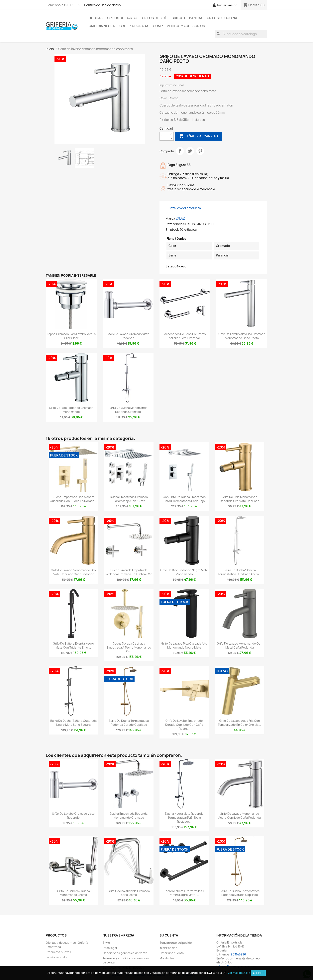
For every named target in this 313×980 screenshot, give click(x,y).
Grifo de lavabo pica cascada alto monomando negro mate (184, 645)
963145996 (71, 5)
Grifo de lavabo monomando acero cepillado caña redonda (240, 816)
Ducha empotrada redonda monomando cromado (129, 816)
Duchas (96, 18)
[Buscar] (241, 34)
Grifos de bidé (154, 18)
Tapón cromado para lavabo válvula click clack (71, 336)
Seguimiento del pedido (176, 943)
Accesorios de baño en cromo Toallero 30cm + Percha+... (185, 336)
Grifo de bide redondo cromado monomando (71, 410)
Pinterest (200, 151)
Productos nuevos (58, 952)
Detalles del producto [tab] (185, 208)
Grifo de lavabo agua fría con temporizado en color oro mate (240, 723)
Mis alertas (167, 958)
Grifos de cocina (222, 18)
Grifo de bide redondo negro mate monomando (184, 572)
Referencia (174, 224)
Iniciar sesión (168, 948)
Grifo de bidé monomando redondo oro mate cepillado (240, 499)
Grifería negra (102, 26)
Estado (171, 266)
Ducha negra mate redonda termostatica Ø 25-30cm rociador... (184, 818)
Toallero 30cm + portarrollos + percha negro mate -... (184, 893)
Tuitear (190, 151)
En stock (172, 230)
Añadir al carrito (199, 136)
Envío (106, 943)
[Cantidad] (164, 136)
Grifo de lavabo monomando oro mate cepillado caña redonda (73, 572)
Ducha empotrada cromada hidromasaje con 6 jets (129, 499)
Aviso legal (110, 948)
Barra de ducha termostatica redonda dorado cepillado (129, 723)
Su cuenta (169, 935)
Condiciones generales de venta (125, 953)
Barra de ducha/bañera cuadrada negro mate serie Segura (73, 723)
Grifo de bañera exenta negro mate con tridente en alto (73, 645)
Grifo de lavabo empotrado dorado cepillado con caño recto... (184, 725)
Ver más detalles (239, 973)
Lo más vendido (56, 957)
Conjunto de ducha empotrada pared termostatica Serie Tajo (184, 499)
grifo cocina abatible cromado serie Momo (129, 893)
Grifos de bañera (187, 18)
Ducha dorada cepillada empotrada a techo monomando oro (129, 647)
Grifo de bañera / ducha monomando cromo (73, 893)
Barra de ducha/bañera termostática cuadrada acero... (240, 572)
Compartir (180, 151)
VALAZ (180, 218)
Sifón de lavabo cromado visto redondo (128, 336)
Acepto (258, 973)
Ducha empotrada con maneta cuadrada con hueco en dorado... (73, 499)
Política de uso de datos (103, 5)
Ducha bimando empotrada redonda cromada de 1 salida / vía (129, 572)
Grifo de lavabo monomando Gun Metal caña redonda (240, 645)
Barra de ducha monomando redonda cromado (128, 410)
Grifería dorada (134, 26)
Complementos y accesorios (179, 26)
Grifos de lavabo (122, 18)
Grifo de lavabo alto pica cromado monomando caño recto (242, 336)
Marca (170, 218)
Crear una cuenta (172, 953)
